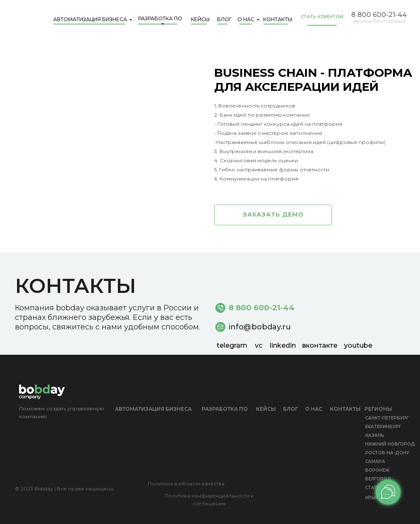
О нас (246, 19)
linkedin (283, 345)
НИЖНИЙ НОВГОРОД (390, 444)
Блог (224, 19)
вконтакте (320, 345)
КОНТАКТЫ (278, 19)
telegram (232, 345)
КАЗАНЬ (375, 435)
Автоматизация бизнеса (90, 19)
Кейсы (200, 19)
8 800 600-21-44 (379, 15)
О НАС (314, 409)
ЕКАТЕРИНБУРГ (383, 427)
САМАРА (375, 462)
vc (259, 345)
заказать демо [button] (273, 214)
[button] (325, 25)
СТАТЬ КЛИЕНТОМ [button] (322, 17)
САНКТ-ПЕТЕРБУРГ (387, 418)
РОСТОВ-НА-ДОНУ (387, 453)
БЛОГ (291, 409)
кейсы (266, 409)
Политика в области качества (186, 484)
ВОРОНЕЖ (377, 470)
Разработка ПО (160, 19)
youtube (358, 345)
